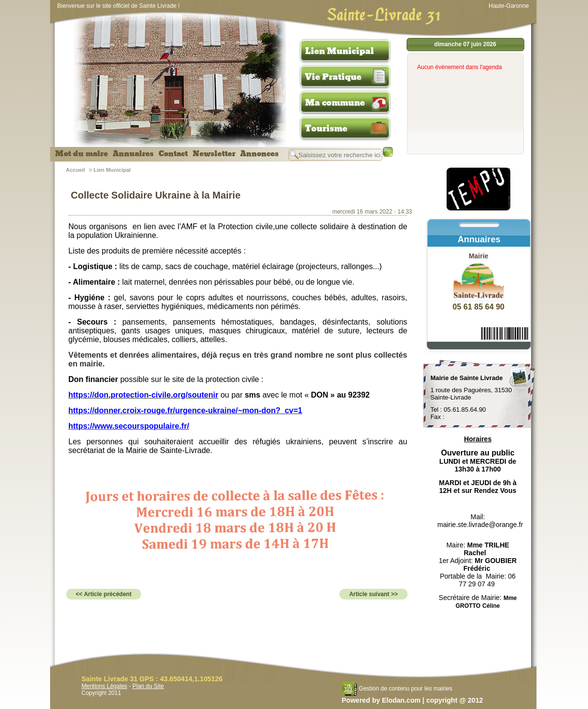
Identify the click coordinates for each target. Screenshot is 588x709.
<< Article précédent (104, 594)
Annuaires (133, 154)
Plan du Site (148, 686)
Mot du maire (81, 154)
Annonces (259, 154)
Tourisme (326, 128)
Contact (173, 154)
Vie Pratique (333, 77)
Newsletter (214, 154)
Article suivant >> (374, 594)
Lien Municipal (339, 51)
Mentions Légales (105, 686)
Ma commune (335, 103)
